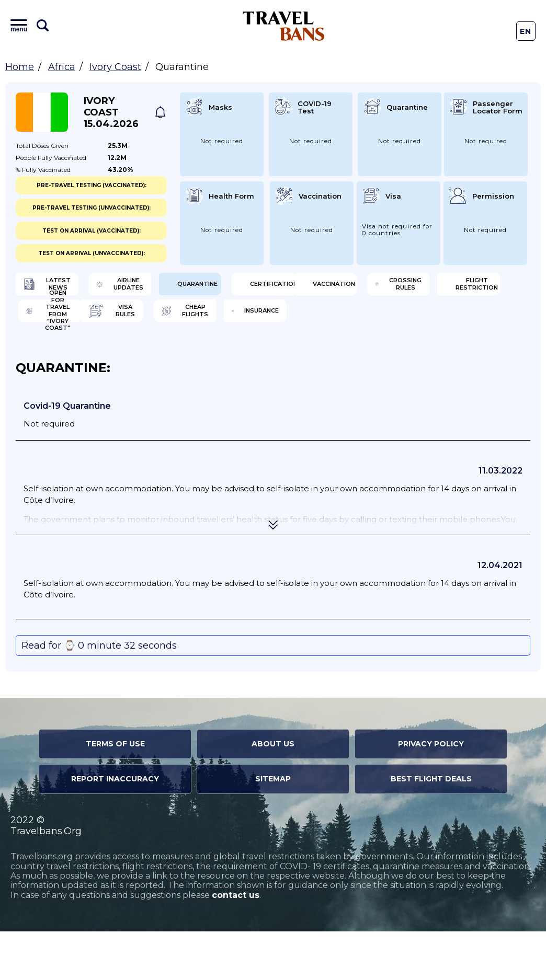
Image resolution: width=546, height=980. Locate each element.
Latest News (67, 287)
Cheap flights (202, 355)
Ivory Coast (115, 67)
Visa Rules (62, 355)
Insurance (327, 355)
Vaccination (67, 321)
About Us (273, 792)
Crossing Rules (204, 321)
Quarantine (330, 287)
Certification (466, 287)
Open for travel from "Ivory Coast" (471, 321)
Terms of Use (115, 792)
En (526, 31)
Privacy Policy (431, 792)
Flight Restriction (334, 321)
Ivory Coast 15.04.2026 (111, 112)
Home (20, 67)
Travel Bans (284, 26)
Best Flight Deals (431, 827)
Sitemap (273, 827)
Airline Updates (205, 287)
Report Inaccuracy (115, 827)
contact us (236, 944)
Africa (62, 67)
